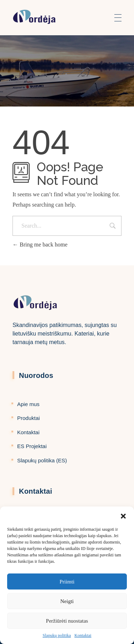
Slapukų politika (57, 635)
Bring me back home (40, 245)
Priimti (67, 582)
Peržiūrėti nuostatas (67, 621)
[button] (123, 515)
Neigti (67, 601)
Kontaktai (83, 635)
